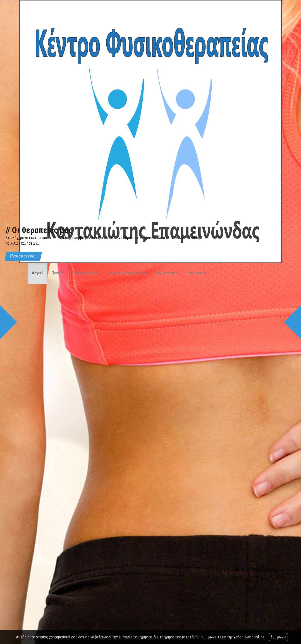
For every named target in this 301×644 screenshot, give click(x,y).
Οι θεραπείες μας (86, 273)
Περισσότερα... (23, 256)
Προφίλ (58, 273)
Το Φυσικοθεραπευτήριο (127, 273)
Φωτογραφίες (167, 273)
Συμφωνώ (278, 637)
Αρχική (38, 273)
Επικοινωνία (196, 273)
